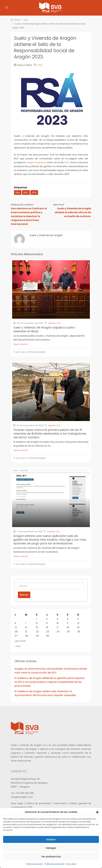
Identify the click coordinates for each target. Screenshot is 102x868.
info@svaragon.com (22, 797)
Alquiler (52, 323)
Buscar (24, 595)
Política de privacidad (54, 864)
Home (17, 20)
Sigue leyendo (21, 344)
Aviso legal (71, 864)
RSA (18, 192)
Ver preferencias (51, 857)
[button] (97, 812)
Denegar (51, 848)
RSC (26, 192)
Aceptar (51, 839)
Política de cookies (34, 864)
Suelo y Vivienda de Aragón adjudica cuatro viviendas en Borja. (44, 329)
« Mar (18, 646)
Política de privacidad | (40, 803)
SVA (26, 20)
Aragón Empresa (36, 162)
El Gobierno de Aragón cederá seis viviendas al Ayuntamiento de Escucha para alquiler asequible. (45, 693)
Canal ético (61, 803)
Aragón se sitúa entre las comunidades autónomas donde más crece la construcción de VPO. (51, 671)
